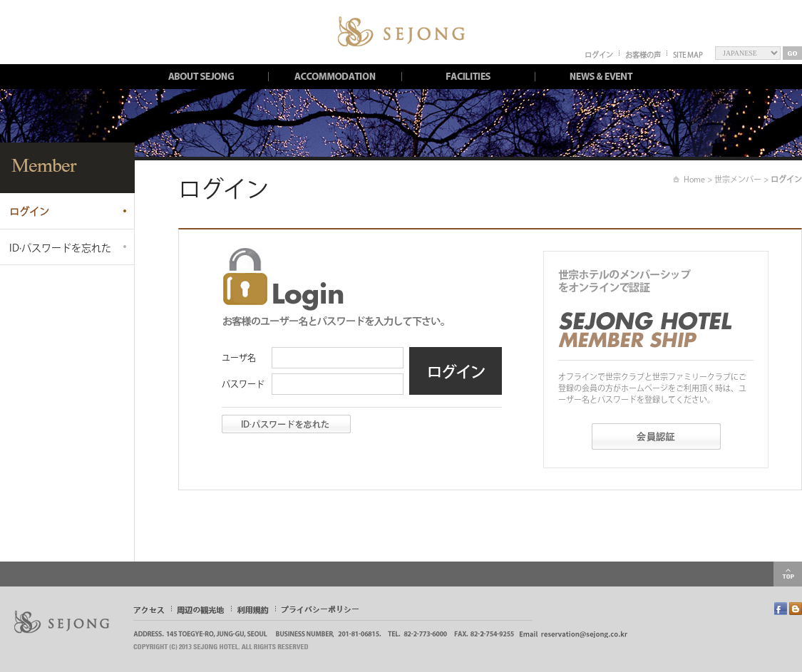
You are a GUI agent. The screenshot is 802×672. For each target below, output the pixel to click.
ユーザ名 (239, 358)
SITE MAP (688, 55)
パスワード (243, 384)
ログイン (599, 55)
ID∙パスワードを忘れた (60, 248)
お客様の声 (643, 55)
